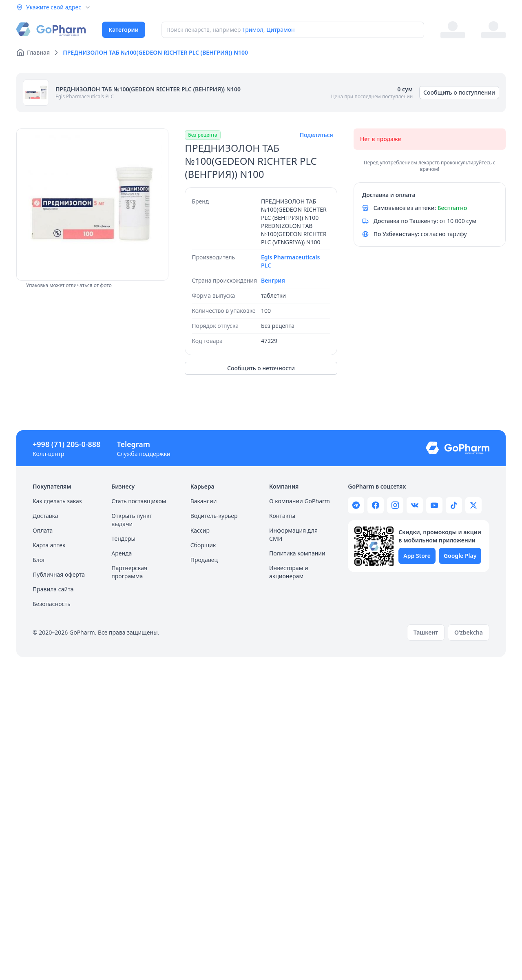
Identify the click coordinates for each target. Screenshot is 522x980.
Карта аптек (49, 545)
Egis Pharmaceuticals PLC (85, 96)
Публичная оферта (59, 574)
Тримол (253, 30)
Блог (39, 560)
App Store (417, 556)
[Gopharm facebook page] (376, 505)
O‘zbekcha (469, 632)
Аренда (122, 553)
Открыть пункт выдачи (132, 520)
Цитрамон (281, 30)
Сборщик (203, 545)
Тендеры (123, 539)
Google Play (460, 556)
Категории (124, 30)
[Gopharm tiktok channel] (454, 505)
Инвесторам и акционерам (289, 572)
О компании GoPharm (300, 501)
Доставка (45, 516)
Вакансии (204, 501)
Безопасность (52, 604)
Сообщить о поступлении (459, 92)
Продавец (204, 560)
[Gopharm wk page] (415, 505)
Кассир (200, 530)
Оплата (43, 530)
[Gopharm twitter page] (473, 505)
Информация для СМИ (293, 534)
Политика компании (297, 553)
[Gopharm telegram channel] (356, 505)
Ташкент (426, 632)
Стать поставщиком (139, 501)
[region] (92, 205)
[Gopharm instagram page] (395, 505)
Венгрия (273, 280)
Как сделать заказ (57, 501)
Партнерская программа (129, 572)
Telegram (133, 444)
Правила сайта (53, 589)
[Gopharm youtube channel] (434, 505)
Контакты (282, 516)
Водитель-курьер (214, 516)
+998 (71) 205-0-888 (66, 444)
